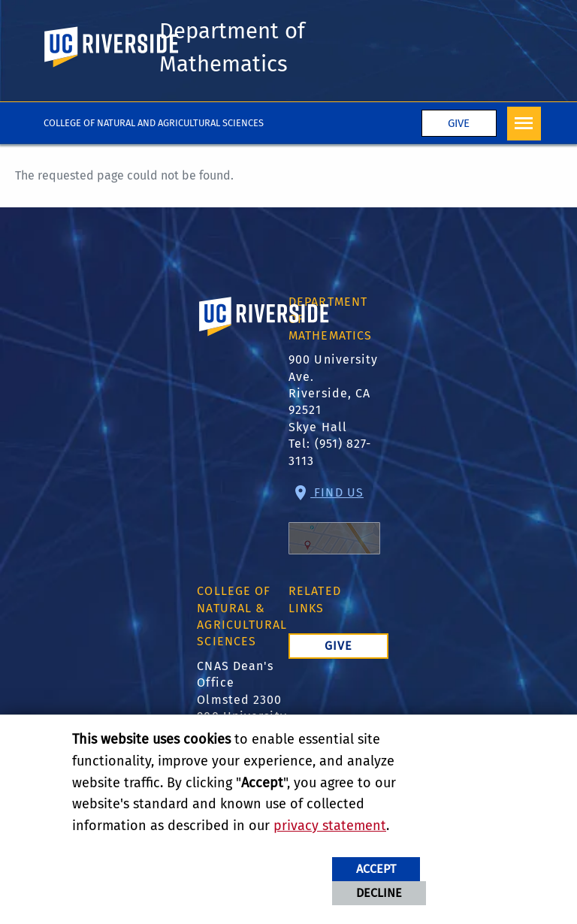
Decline (379, 893)
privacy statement (330, 826)
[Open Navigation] (524, 124)
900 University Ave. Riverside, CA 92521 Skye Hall (333, 394)
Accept (376, 869)
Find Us (334, 520)
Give (459, 124)
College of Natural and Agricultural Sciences (154, 123)
